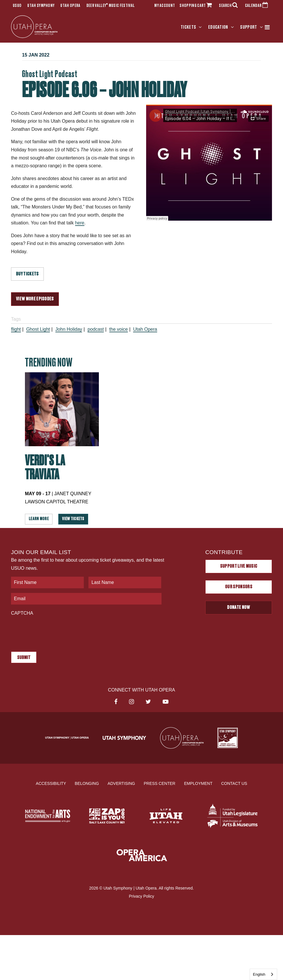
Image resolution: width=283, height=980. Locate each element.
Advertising (121, 783)
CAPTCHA (22, 613)
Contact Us (234, 783)
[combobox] (263, 974)
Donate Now (238, 607)
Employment (198, 783)
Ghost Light (38, 329)
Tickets (188, 27)
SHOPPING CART (197, 6)
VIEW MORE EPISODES (35, 299)
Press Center (160, 783)
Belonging (87, 783)
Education (218, 27)
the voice (119, 329)
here (80, 223)
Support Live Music (239, 566)
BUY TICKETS (27, 274)
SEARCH (230, 6)
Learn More (39, 519)
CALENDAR (258, 6)
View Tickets (73, 519)
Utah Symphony (41, 6)
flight (16, 329)
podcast (96, 329)
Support (248, 27)
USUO (17, 6)
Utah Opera (70, 6)
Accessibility (51, 783)
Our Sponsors (239, 587)
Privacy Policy (141, 896)
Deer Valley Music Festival (111, 6)
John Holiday (69, 329)
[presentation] (55, 631)
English (259, 974)
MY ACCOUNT (165, 6)
